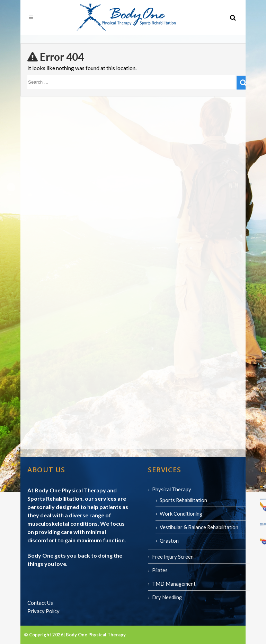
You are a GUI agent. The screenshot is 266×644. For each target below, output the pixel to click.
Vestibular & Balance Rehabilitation (199, 527)
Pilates (160, 570)
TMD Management (174, 584)
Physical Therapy (172, 489)
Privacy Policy (43, 611)
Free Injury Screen (173, 557)
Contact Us (40, 603)
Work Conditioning (181, 514)
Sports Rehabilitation (183, 500)
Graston (169, 541)
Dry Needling (167, 597)
